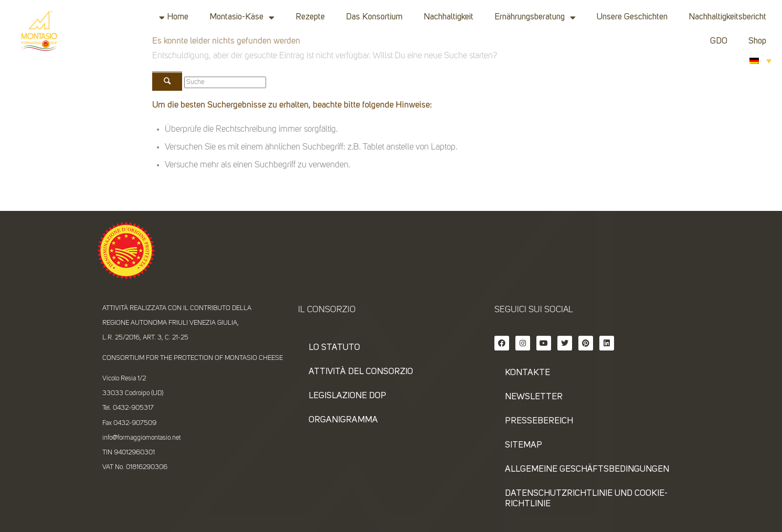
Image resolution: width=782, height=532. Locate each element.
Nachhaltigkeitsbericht (727, 17)
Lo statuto (334, 348)
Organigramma (343, 420)
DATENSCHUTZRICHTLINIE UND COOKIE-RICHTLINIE (586, 499)
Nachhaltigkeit (448, 17)
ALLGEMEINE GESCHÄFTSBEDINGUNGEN (587, 469)
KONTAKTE (527, 373)
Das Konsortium (374, 17)
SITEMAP (524, 445)
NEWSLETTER (534, 397)
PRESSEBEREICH (539, 421)
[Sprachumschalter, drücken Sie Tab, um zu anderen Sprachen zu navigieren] (760, 61)
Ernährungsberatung (535, 18)
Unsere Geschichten (632, 17)
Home (178, 17)
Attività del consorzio (361, 372)
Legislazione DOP (347, 396)
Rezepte (310, 17)
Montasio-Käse (242, 18)
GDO (719, 41)
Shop (757, 41)
